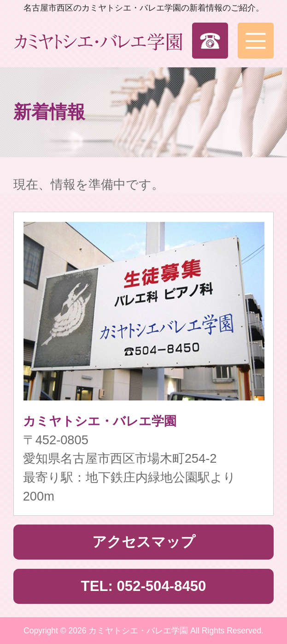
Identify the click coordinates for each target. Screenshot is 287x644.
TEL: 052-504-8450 (144, 586)
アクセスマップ (144, 542)
